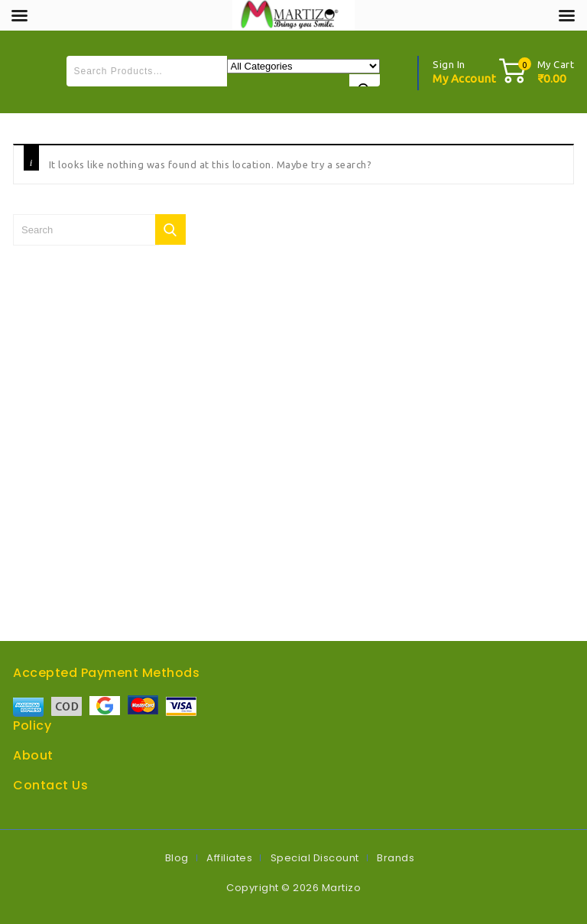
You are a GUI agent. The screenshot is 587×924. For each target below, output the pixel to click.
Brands (396, 858)
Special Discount (315, 858)
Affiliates (229, 858)
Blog (177, 858)
